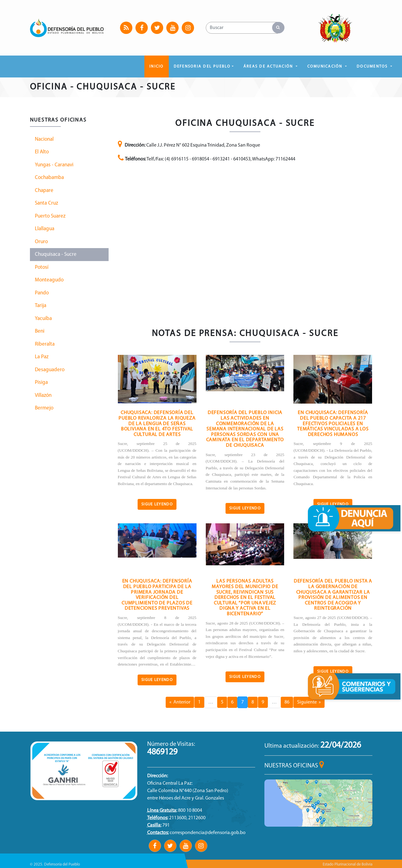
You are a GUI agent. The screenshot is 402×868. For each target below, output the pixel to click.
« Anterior (180, 702)
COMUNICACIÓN (326, 66)
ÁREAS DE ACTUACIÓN (269, 66)
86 (287, 702)
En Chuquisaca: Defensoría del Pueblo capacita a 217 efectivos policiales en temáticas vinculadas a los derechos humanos (333, 424)
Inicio (156, 66)
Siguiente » (309, 702)
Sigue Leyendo (157, 504)
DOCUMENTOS (373, 66)
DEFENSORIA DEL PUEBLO (202, 66)
